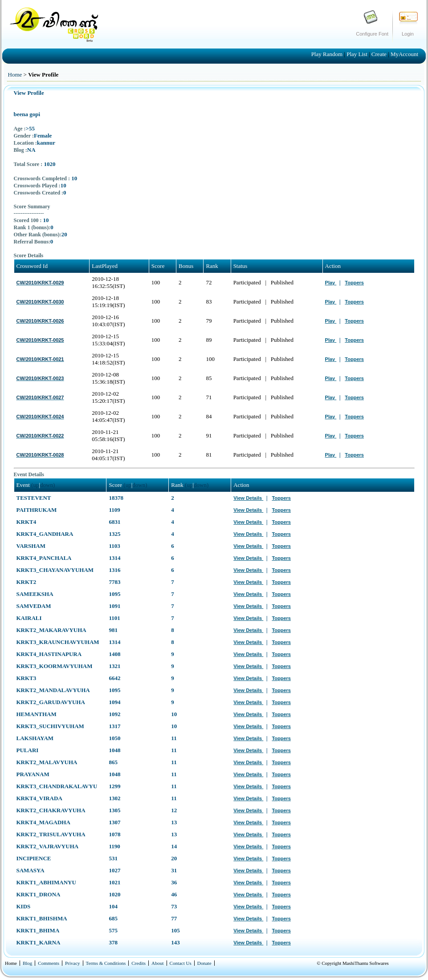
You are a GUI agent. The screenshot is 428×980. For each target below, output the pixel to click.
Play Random (328, 54)
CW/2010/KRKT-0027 (40, 397)
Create (380, 54)
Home (15, 75)
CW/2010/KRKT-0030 (40, 302)
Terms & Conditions (106, 963)
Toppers (354, 283)
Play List (358, 54)
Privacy (73, 963)
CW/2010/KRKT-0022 (40, 436)
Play (331, 283)
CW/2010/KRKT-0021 (40, 359)
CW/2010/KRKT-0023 (40, 378)
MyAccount (404, 54)
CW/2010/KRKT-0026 (40, 321)
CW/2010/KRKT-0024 (40, 417)
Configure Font (372, 34)
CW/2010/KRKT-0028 (40, 455)
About (158, 963)
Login (408, 34)
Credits (139, 963)
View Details (248, 498)
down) (47, 485)
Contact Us (181, 963)
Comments (49, 963)
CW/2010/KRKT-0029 (40, 283)
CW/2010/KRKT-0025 (40, 340)
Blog (27, 963)
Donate (204, 963)
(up (35, 485)
